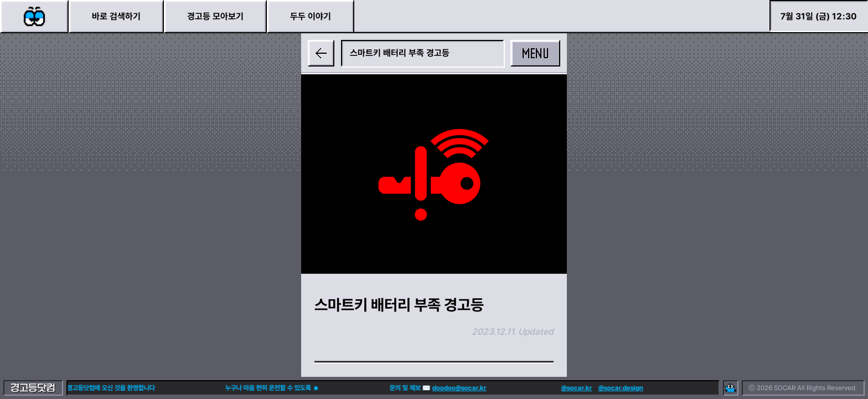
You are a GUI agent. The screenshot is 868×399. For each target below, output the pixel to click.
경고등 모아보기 (215, 16)
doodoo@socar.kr (431, 388)
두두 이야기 (311, 16)
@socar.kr (548, 388)
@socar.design (592, 388)
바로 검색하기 (116, 16)
